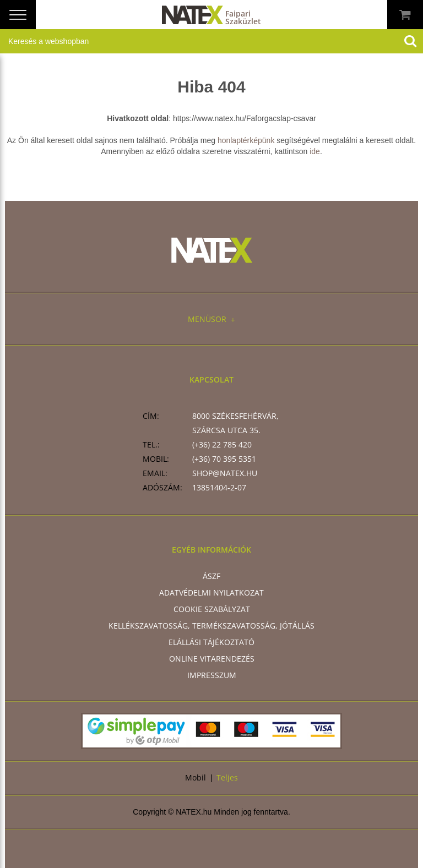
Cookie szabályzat (212, 609)
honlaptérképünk (246, 140)
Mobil (196, 777)
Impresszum (212, 675)
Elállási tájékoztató (211, 642)
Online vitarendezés (212, 659)
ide (315, 151)
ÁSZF (211, 576)
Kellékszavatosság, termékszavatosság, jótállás (211, 626)
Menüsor (211, 319)
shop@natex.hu (225, 473)
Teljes (227, 777)
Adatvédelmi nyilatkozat (211, 593)
